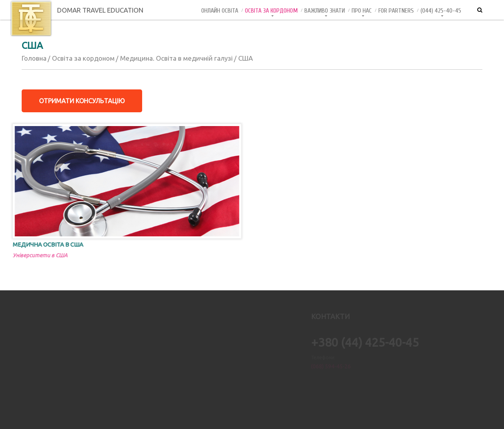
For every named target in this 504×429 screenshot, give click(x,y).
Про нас (362, 11)
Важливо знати (325, 11)
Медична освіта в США (38, 244)
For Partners (396, 11)
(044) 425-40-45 (441, 11)
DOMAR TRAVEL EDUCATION (77, 10)
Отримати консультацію (82, 101)
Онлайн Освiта (220, 11)
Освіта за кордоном (271, 11)
